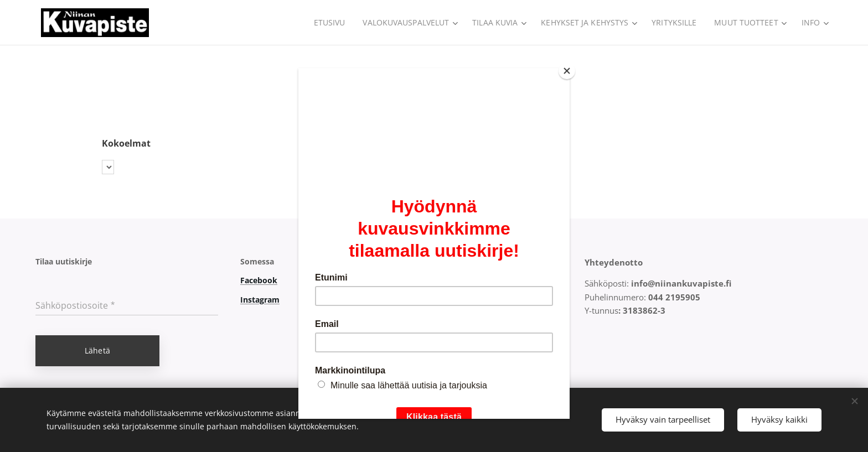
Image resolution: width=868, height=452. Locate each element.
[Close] (567, 71)
